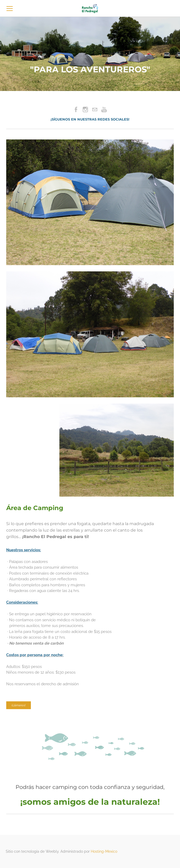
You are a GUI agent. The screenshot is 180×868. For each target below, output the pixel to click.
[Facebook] (76, 110)
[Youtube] (104, 110)
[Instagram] (85, 110)
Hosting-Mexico (104, 851)
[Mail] (95, 110)
